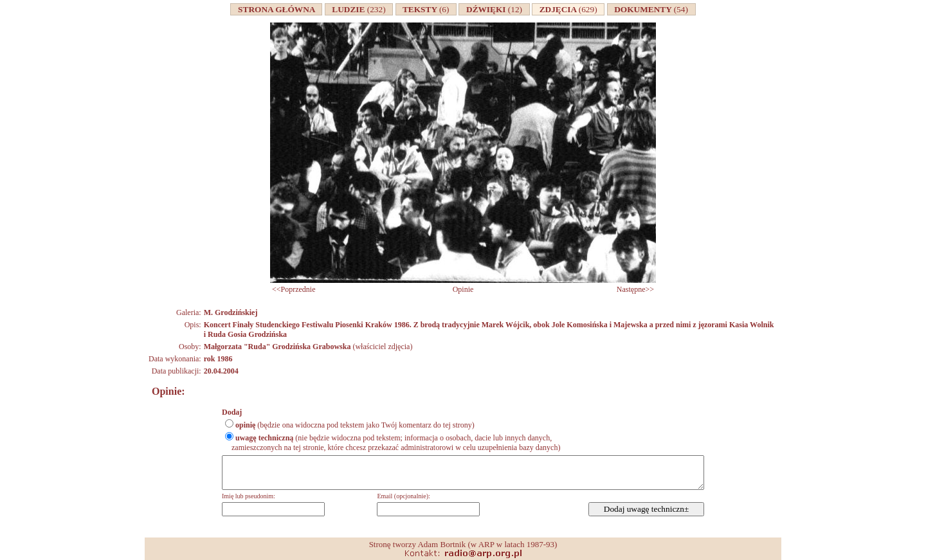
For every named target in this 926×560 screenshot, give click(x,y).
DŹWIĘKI (494, 9)
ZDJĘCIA (568, 9)
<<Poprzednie (294, 289)
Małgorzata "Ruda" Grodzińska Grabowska (277, 347)
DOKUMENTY (651, 9)
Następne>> (635, 289)
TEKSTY (426, 9)
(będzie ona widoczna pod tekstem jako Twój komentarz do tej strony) (355, 425)
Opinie (463, 289)
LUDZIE (359, 9)
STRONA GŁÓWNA (276, 9)
